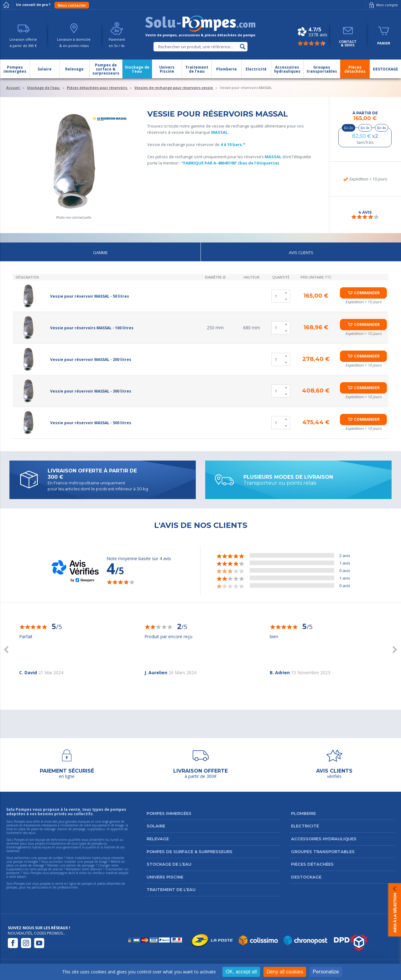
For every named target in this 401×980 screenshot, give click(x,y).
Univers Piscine (165, 877)
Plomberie (303, 813)
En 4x (382, 128)
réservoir (96, 869)
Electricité (305, 826)
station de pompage (81, 865)
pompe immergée (26, 862)
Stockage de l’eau (169, 864)
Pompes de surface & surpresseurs (190, 852)
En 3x (365, 128)
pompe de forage (96, 862)
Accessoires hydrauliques (324, 839)
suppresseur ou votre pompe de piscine (34, 869)
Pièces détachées (312, 864)
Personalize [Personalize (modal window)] (326, 972)
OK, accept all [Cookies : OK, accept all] (241, 972)
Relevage (158, 839)
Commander (367, 293)
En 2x (349, 128)
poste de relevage (32, 865)
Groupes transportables (323, 852)
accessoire (13, 873)
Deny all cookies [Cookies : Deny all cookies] (285, 972)
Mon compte (382, 5)
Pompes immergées (169, 813)
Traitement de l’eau (171, 889)
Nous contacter (72, 5)
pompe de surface (50, 858)
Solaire (156, 826)
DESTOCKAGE (306, 877)
